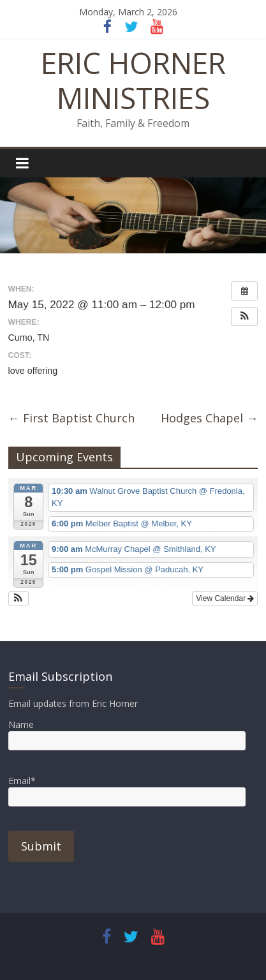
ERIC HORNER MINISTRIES (133, 80)
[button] (244, 316)
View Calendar (225, 598)
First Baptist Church (71, 418)
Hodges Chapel (209, 418)
